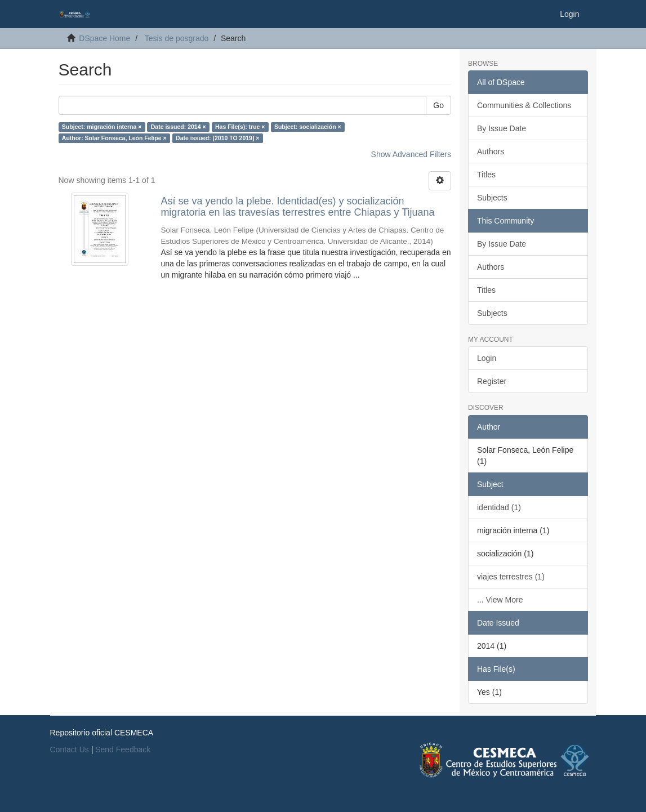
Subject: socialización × (308, 127)
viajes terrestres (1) (511, 577)
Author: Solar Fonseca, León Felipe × (114, 138)
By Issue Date (502, 128)
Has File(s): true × (240, 127)
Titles (486, 175)
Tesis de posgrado (177, 38)
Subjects (492, 198)
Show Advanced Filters (411, 154)
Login (487, 358)
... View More (500, 600)
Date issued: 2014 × (179, 127)
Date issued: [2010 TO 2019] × (217, 138)
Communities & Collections (524, 105)
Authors (491, 151)
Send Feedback (123, 749)
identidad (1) (499, 507)
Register (492, 381)
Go (438, 105)
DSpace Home (104, 38)
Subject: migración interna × (102, 127)
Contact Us (70, 749)
